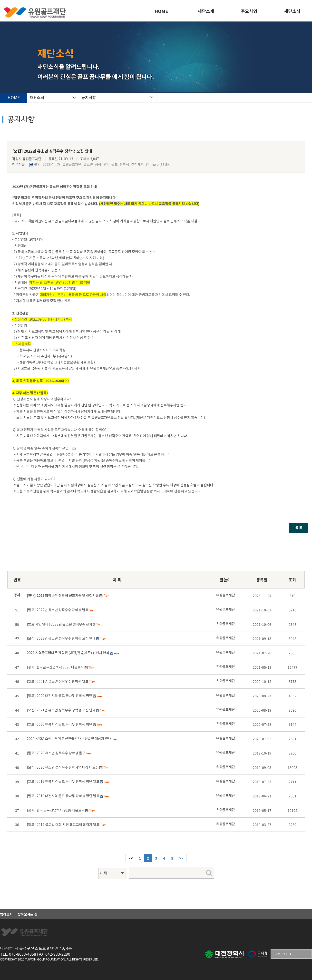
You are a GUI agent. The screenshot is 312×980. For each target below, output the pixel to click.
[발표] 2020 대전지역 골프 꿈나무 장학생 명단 (60, 696)
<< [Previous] (131, 858)
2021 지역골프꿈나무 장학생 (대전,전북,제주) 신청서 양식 (68, 653)
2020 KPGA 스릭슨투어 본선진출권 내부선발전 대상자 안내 (69, 738)
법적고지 (6, 914)
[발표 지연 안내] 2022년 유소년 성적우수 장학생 (61, 624)
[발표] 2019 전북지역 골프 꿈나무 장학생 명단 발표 (63, 781)
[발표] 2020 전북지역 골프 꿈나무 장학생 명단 (60, 724)
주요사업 (249, 11)
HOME (161, 11)
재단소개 (206, 11)
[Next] (181, 858)
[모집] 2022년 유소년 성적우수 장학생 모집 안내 (61, 638)
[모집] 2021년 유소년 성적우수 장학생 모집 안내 (61, 710)
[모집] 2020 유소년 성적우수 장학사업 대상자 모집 (63, 767)
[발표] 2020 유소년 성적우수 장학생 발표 (56, 753)
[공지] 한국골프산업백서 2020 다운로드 (55, 667)
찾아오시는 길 (27, 914)
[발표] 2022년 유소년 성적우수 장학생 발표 (58, 610)
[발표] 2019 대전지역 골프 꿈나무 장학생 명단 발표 (63, 796)
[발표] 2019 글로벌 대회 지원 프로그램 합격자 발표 (63, 824)
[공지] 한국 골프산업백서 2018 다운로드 (56, 810)
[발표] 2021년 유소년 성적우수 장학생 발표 (58, 681)
